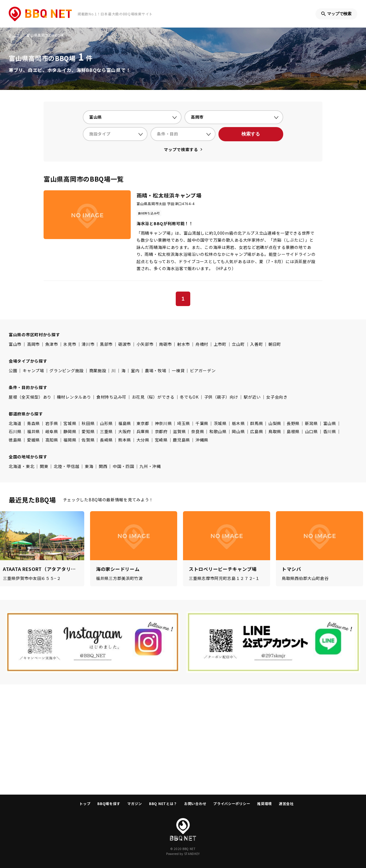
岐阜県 (52, 431)
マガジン (135, 803)
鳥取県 (275, 431)
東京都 (143, 423)
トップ (85, 803)
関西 (103, 466)
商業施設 (98, 370)
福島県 (125, 423)
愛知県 (88, 431)
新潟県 (311, 423)
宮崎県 (161, 440)
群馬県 (256, 423)
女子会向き (277, 397)
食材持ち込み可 (111, 397)
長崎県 (106, 440)
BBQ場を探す (109, 803)
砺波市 (125, 344)
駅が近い (252, 397)
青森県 (33, 423)
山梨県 (275, 423)
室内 (135, 370)
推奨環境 (264, 803)
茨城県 (220, 423)
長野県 (293, 423)
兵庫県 (143, 431)
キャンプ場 (33, 370)
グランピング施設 (67, 370)
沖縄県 (202, 440)
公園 (13, 370)
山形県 (106, 423)
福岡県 (70, 440)
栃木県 (238, 423)
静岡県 (70, 431)
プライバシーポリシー (232, 803)
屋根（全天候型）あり (30, 397)
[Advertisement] (183, 739)
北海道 (15, 423)
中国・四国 (123, 466)
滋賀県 (179, 431)
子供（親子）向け (221, 397)
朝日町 (275, 344)
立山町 (238, 344)
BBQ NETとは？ (163, 803)
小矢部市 (145, 344)
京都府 (161, 431)
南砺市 (165, 344)
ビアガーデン (203, 370)
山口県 (311, 431)
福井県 (33, 431)
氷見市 (70, 344)
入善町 (256, 344)
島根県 (293, 431)
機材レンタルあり (74, 397)
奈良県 (198, 431)
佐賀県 (88, 440)
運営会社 (286, 803)
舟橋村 (202, 344)
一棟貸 (178, 370)
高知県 (52, 440)
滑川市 (88, 344)
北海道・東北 (21, 466)
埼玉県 (184, 423)
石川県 (15, 431)
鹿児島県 (181, 440)
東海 (89, 466)
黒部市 (106, 344)
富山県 (330, 423)
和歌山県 (218, 431)
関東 (44, 466)
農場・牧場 (156, 370)
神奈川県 (163, 423)
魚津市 (52, 344)
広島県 (256, 431)
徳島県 (15, 440)
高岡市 (33, 344)
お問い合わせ (195, 803)
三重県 (106, 431)
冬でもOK (189, 397)
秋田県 (88, 423)
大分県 (143, 440)
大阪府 (125, 431)
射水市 (184, 344)
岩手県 (52, 423)
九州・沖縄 (150, 466)
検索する (251, 134)
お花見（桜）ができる (153, 397)
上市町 (220, 344)
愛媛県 (33, 440)
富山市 (15, 344)
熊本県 (125, 440)
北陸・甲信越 (67, 466)
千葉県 (202, 423)
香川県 (330, 431)
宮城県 (70, 423)
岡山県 (238, 431)
